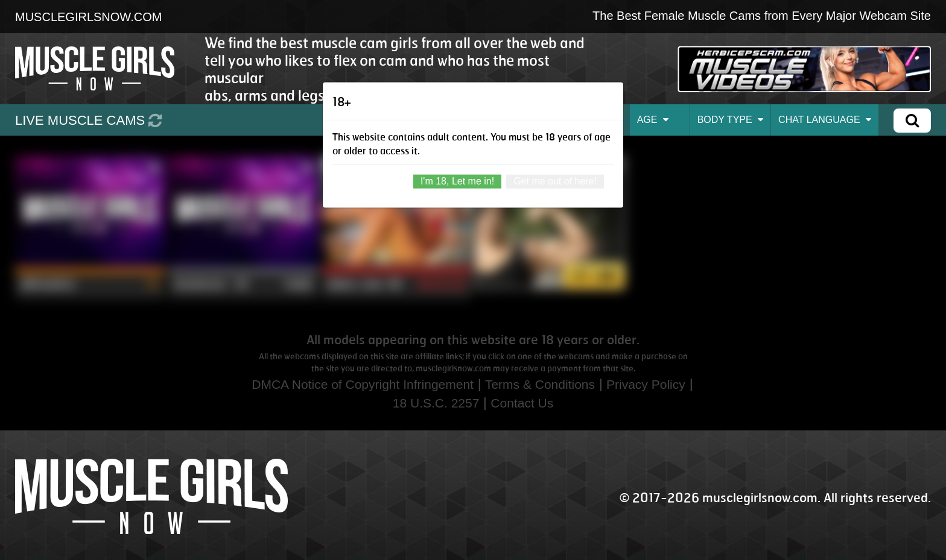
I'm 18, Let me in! (457, 181)
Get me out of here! (555, 181)
